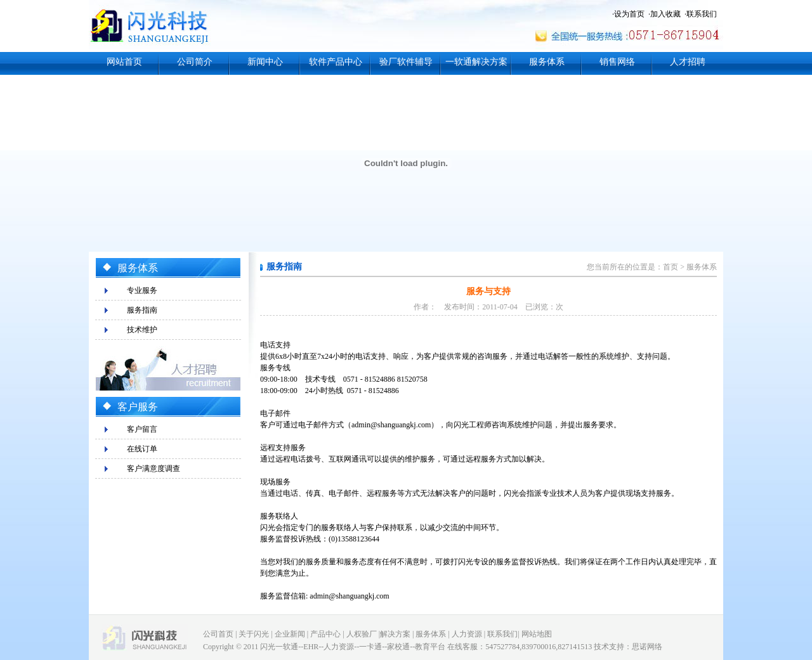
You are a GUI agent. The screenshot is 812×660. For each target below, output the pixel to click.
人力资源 (467, 634)
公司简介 (195, 62)
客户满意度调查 (154, 469)
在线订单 (142, 449)
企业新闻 (290, 634)
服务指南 (142, 310)
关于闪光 (254, 634)
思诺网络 (647, 647)
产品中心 (325, 634)
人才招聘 (688, 62)
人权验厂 (362, 634)
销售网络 (617, 62)
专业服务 (142, 290)
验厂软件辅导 (406, 62)
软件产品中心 (336, 62)
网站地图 (537, 634)
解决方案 (395, 634)
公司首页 (218, 634)
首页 (671, 267)
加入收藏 (665, 14)
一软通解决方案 (476, 62)
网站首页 (124, 62)
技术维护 (142, 330)
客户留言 (142, 429)
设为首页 (629, 14)
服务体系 (547, 62)
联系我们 (702, 14)
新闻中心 (265, 62)
